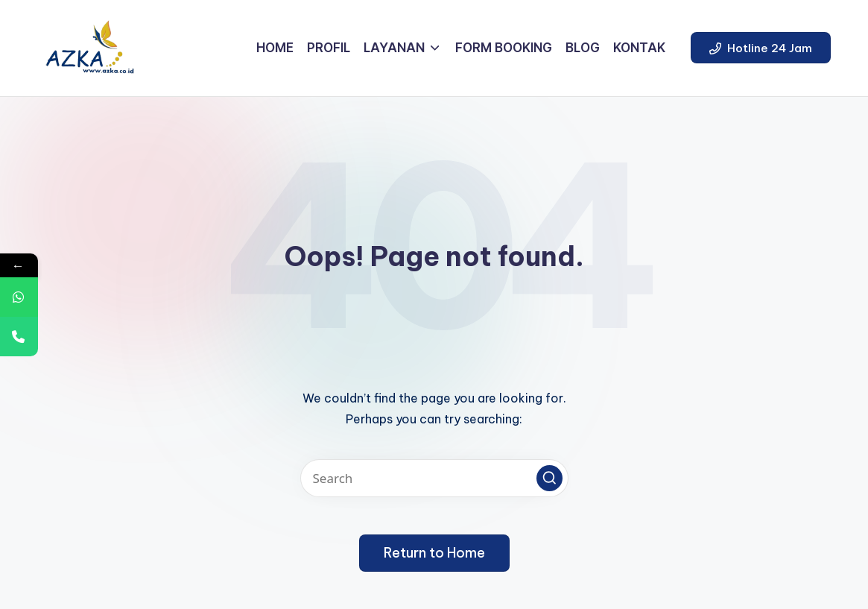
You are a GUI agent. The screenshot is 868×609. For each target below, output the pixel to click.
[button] (761, 48)
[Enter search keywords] (434, 478)
